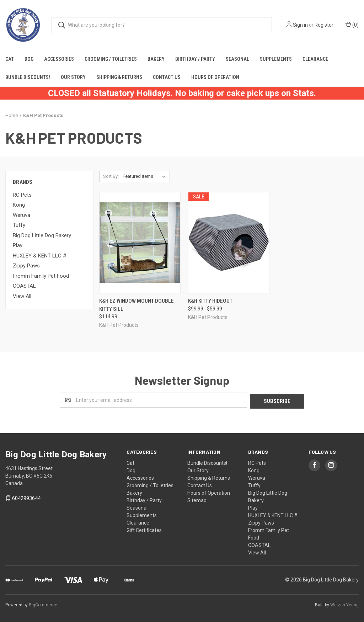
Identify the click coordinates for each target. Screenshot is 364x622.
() (352, 25)
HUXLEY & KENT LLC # (40, 256)
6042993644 (26, 498)
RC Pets (22, 195)
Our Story (73, 77)
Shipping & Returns (119, 77)
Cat (10, 59)
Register (324, 25)
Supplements (276, 59)
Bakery (156, 59)
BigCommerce (43, 604)
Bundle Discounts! (28, 77)
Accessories (59, 59)
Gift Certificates (144, 529)
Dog (29, 59)
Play (18, 245)
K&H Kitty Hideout (210, 301)
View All (22, 296)
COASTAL (24, 286)
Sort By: (111, 176)
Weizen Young (344, 604)
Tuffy (19, 225)
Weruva (22, 215)
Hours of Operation (215, 77)
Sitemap (197, 499)
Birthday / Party (195, 59)
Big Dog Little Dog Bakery (42, 235)
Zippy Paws (26, 266)
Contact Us (167, 77)
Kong (19, 205)
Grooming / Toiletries (111, 59)
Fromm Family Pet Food (41, 276)
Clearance (315, 59)
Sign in (300, 25)
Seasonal (237, 59)
